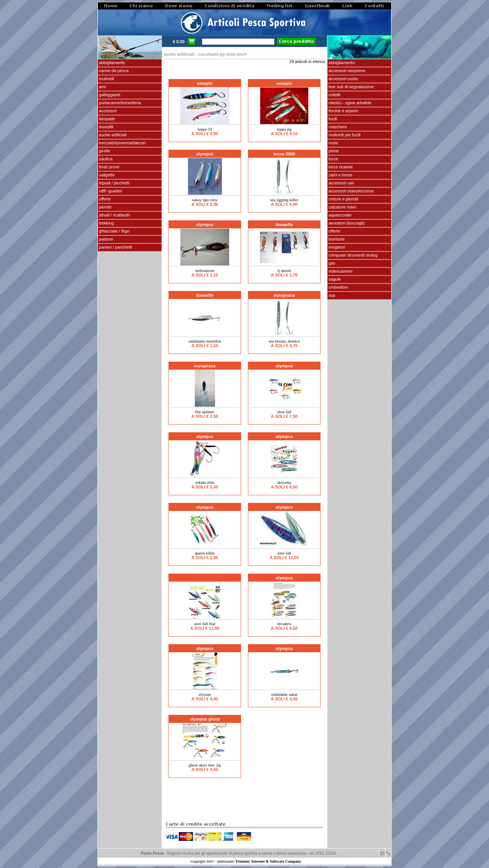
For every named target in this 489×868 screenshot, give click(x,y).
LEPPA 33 (205, 129)
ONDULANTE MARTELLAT (205, 341)
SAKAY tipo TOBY (205, 200)
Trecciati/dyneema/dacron (122, 143)
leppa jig (284, 129)
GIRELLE (104, 151)
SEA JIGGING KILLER (284, 200)
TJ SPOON (284, 270)
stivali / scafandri (114, 215)
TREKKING (106, 223)
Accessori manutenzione (351, 191)
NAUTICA (105, 159)
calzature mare (342, 207)
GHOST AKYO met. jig (205, 765)
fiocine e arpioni (343, 111)
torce (333, 159)
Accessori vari (341, 183)
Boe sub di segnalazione (351, 87)
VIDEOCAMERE (340, 271)
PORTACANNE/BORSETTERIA (119, 103)
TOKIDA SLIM (205, 482)
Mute (333, 143)
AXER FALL (284, 553)
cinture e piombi (343, 199)
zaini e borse (340, 175)
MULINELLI (106, 79)
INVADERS (284, 624)
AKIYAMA (284, 482)
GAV (331, 263)
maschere (337, 127)
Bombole (336, 239)
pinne (333, 151)
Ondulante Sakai (284, 694)
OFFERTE (104, 199)
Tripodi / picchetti (114, 183)
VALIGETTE (106, 175)
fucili (332, 119)
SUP (331, 295)
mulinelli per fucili (344, 135)
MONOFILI (106, 127)
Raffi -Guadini (110, 191)
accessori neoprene (346, 71)
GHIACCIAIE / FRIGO (114, 231)
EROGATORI (336, 247)
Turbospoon (205, 270)
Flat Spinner (205, 412)
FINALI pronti (108, 167)
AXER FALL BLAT (205, 624)
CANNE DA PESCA (113, 71)
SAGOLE (334, 279)
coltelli (334, 95)
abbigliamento (341, 63)
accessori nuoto (343, 79)
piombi (104, 207)
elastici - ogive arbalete (350, 103)
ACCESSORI (107, 111)
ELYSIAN (205, 694)
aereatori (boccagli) (346, 223)
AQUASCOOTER (340, 215)
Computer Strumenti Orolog (352, 255)
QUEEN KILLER (205, 553)
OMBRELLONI (338, 287)
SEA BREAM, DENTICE (284, 341)
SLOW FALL (284, 412)
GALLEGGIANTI (109, 95)
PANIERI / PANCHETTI (115, 247)
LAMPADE (106, 119)
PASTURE (105, 239)
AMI (102, 87)
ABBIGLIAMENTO (112, 63)
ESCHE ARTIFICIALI (112, 135)
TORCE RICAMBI (340, 167)
